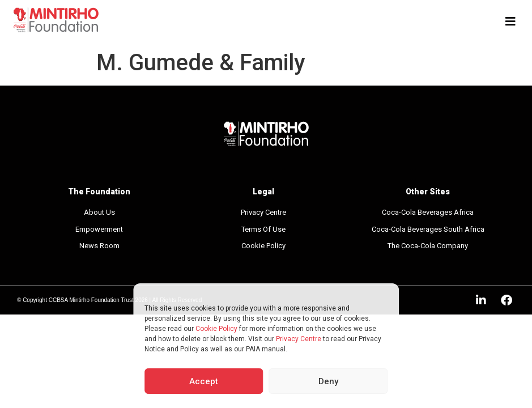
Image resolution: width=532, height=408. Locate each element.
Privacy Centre (299, 339)
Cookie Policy (216, 329)
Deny (328, 381)
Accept (204, 381)
